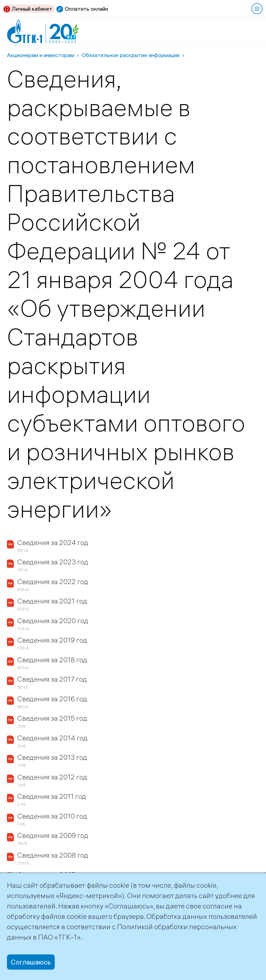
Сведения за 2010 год (52, 816)
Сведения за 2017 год (52, 679)
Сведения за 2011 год (52, 796)
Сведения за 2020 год (53, 621)
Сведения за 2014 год (52, 738)
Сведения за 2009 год (53, 835)
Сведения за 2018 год (52, 660)
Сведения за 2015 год (52, 718)
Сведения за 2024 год (53, 542)
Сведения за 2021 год (52, 601)
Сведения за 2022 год (53, 581)
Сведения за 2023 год (53, 562)
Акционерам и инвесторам (41, 55)
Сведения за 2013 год (52, 757)
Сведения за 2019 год (52, 640)
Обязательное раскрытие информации (131, 55)
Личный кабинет (32, 9)
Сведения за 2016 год (52, 699)
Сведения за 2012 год (52, 777)
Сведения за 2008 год (53, 855)
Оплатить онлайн (86, 9)
